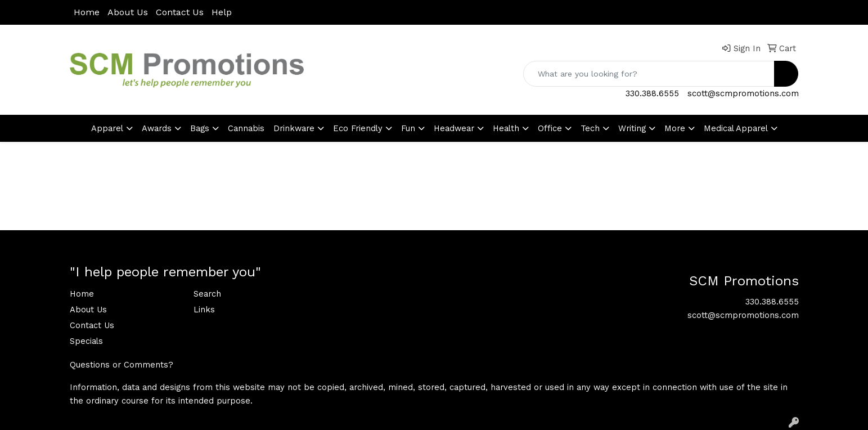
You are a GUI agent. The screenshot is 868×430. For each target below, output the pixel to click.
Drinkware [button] (294, 128)
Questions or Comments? (122, 365)
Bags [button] (200, 128)
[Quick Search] (649, 74)
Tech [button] (590, 128)
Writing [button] (632, 128)
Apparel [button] (107, 128)
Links (204, 310)
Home (87, 12)
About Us (128, 12)
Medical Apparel (736, 128)
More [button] (675, 128)
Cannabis (246, 128)
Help (222, 12)
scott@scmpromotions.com (743, 93)
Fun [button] (408, 128)
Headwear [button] (454, 128)
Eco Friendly (358, 128)
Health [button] (506, 128)
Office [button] (550, 128)
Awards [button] (157, 128)
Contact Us (180, 12)
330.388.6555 (652, 93)
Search (207, 294)
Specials (86, 341)
